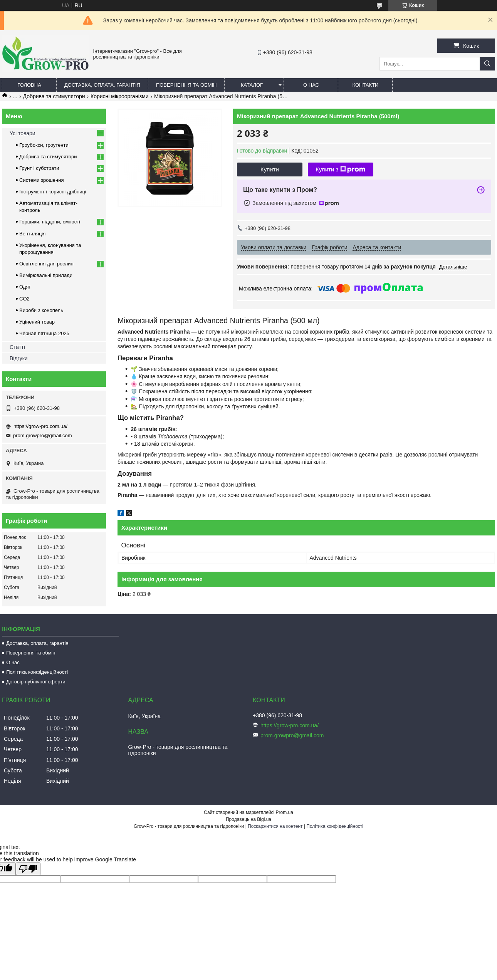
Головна (29, 85)
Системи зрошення (41, 180)
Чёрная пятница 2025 (44, 333)
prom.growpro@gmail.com (43, 435)
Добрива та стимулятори (54, 96)
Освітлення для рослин (46, 264)
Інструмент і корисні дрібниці (53, 192)
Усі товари (23, 133)
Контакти (365, 85)
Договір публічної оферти (36, 682)
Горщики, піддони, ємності (50, 222)
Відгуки (19, 358)
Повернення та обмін (186, 85)
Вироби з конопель (41, 310)
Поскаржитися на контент (275, 826)
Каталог (252, 85)
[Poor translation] (28, 869)
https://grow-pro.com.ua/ (40, 426)
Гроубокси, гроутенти (44, 145)
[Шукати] (487, 64)
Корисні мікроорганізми (120, 96)
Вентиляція (32, 234)
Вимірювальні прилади (46, 275)
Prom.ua (285, 812)
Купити (270, 169)
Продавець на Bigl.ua (248, 819)
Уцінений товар (37, 322)
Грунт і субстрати (39, 168)
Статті (17, 347)
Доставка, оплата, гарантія (102, 85)
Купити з (340, 169)
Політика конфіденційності (37, 672)
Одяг (25, 287)
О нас (311, 85)
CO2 (24, 299)
